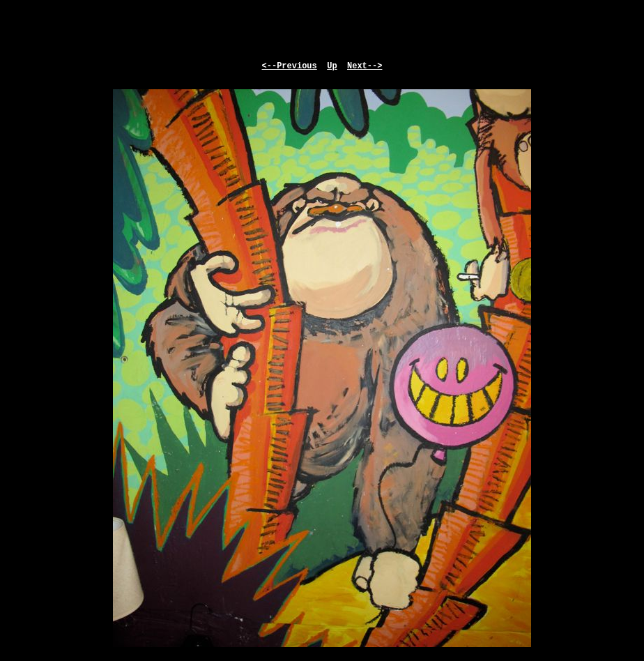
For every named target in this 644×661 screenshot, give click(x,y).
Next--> (365, 66)
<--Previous (290, 66)
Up (332, 66)
